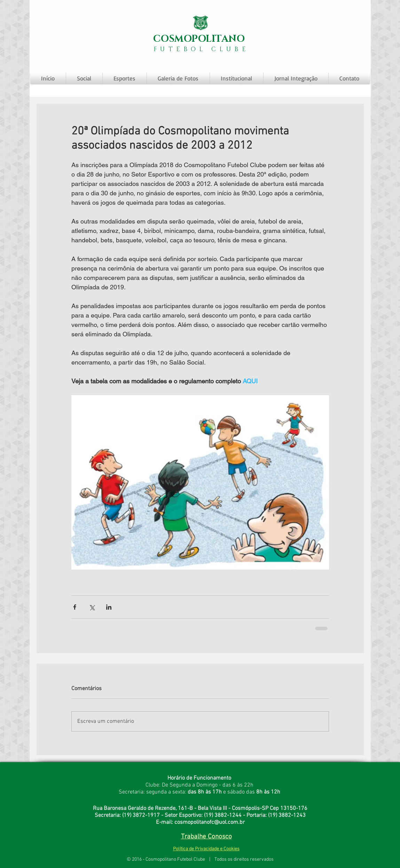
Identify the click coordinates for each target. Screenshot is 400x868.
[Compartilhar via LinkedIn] (109, 607)
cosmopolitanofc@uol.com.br (210, 822)
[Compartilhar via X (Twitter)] (92, 607)
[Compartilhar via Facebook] (75, 607)
